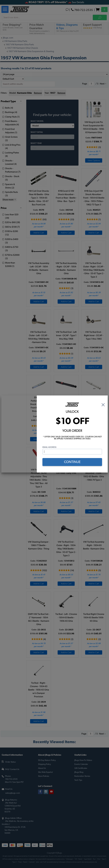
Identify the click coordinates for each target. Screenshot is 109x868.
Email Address (49, 447)
